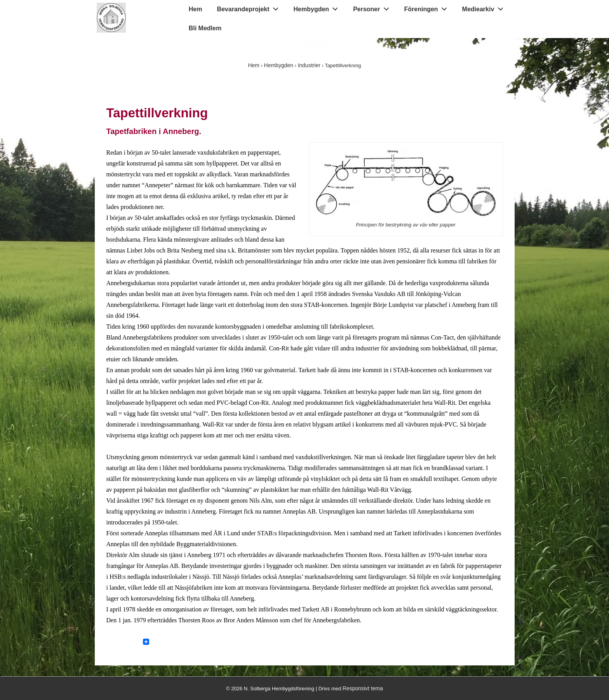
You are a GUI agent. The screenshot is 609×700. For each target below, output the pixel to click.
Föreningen (428, 7)
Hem (196, 9)
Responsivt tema (363, 688)
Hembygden (318, 7)
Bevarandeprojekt (250, 7)
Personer (373, 7)
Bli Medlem (205, 28)
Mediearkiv (485, 7)
